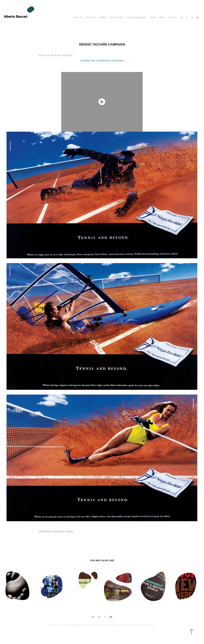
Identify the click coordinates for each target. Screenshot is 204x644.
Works (103, 18)
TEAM (152, 18)
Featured (90, 18)
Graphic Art (117, 18)
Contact (173, 18)
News (162, 18)
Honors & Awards (137, 18)
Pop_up (78, 18)
